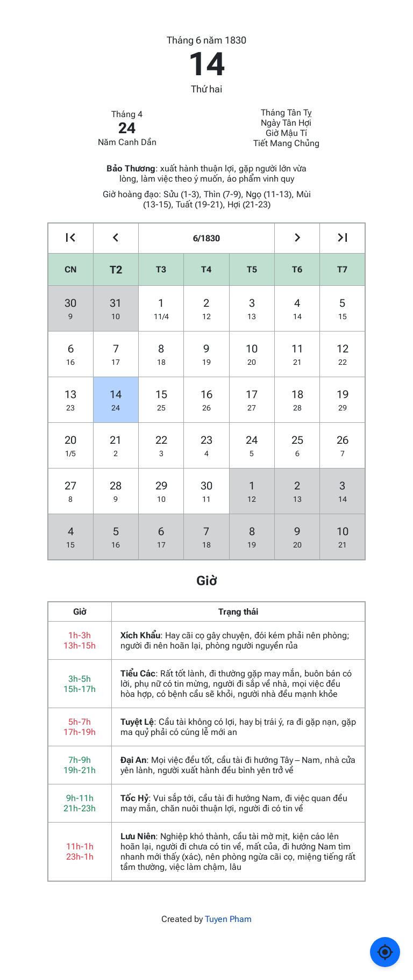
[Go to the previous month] (116, 238)
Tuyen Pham (228, 919)
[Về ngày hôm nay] (385, 952)
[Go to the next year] (342, 238)
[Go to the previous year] (71, 238)
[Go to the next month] (297, 238)
